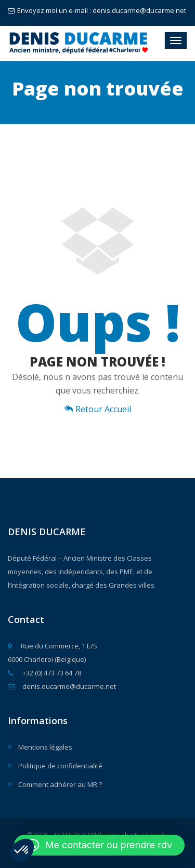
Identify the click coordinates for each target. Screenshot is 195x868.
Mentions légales (45, 747)
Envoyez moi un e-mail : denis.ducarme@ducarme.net (97, 10)
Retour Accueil (98, 409)
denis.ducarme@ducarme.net (62, 686)
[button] (22, 850)
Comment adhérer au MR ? (60, 784)
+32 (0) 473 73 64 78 (44, 673)
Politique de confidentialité (60, 766)
